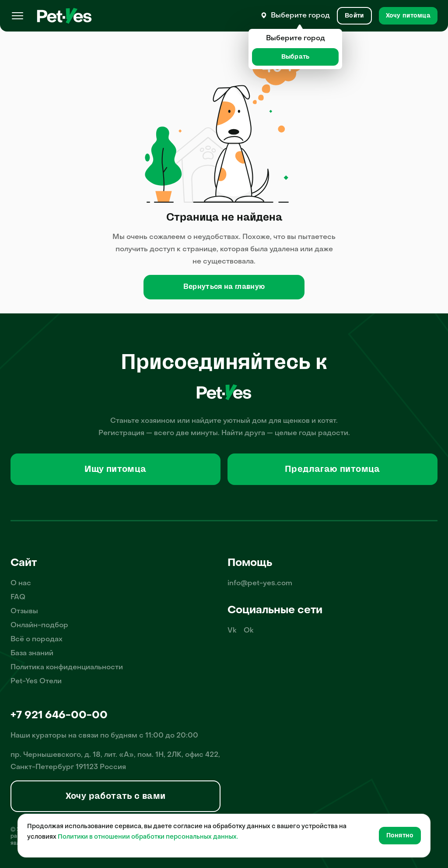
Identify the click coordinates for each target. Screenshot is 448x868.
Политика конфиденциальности (67, 668)
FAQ (18, 597)
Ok (249, 631)
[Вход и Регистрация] (354, 16)
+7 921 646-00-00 (59, 716)
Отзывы (24, 611)
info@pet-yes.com (260, 583)
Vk (232, 631)
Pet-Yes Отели (36, 682)
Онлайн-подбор (39, 626)
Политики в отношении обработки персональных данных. (148, 837)
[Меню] (17, 16)
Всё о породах (37, 640)
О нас (21, 583)
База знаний (32, 654)
